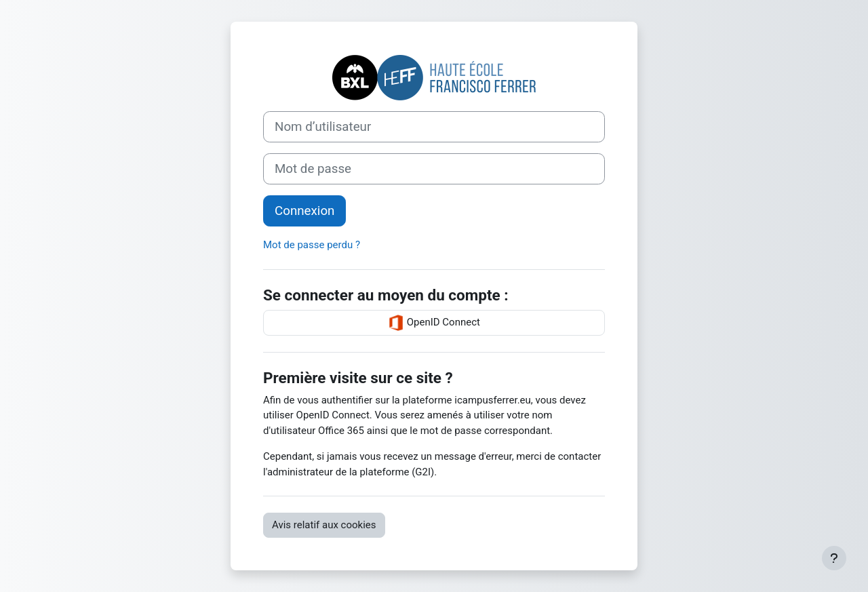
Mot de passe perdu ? (312, 245)
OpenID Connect (434, 323)
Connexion (304, 211)
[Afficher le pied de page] (834, 558)
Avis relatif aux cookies (324, 525)
